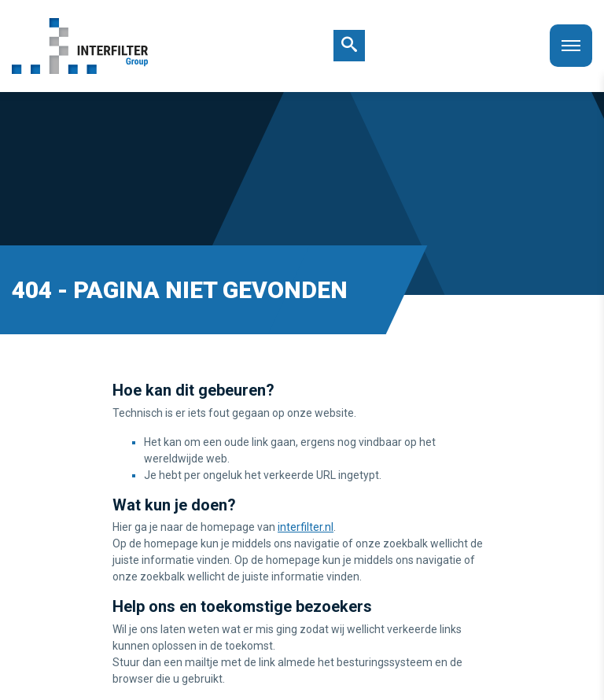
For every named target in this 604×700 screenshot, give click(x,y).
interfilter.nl (306, 527)
